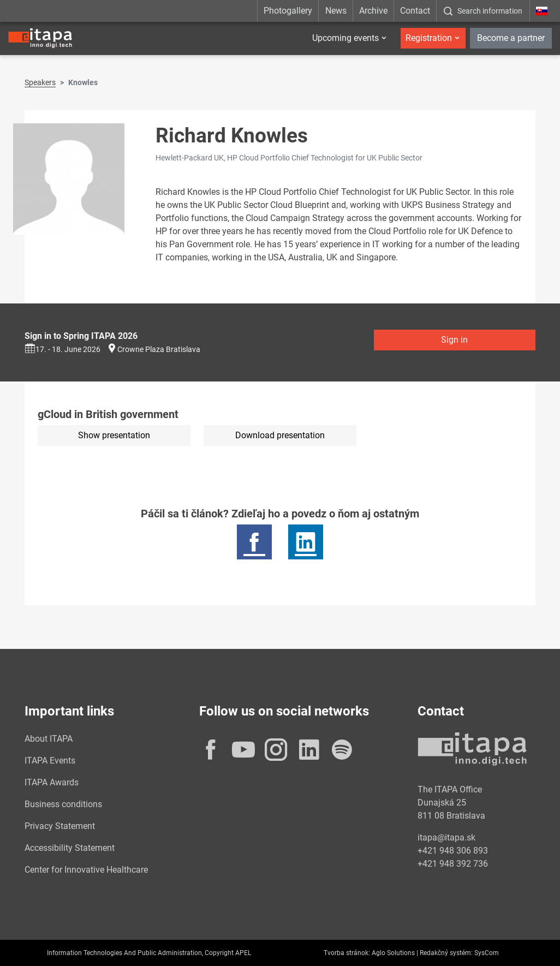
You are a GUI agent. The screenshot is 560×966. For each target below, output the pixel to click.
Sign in (454, 340)
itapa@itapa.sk (446, 837)
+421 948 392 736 (453, 864)
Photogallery (288, 11)
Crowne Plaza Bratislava (159, 349)
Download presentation (280, 435)
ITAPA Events (50, 761)
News (336, 11)
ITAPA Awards (52, 782)
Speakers (40, 82)
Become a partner (511, 38)
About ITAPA (49, 739)
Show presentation (114, 435)
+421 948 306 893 (453, 851)
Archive (373, 11)
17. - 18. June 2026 (62, 349)
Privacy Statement (60, 826)
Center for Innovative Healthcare (86, 870)
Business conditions (63, 804)
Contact (415, 11)
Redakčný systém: (446, 953)
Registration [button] (429, 38)
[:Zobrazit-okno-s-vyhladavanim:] (483, 11)
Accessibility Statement (70, 848)
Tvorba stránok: (347, 953)
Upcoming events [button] (345, 38)
